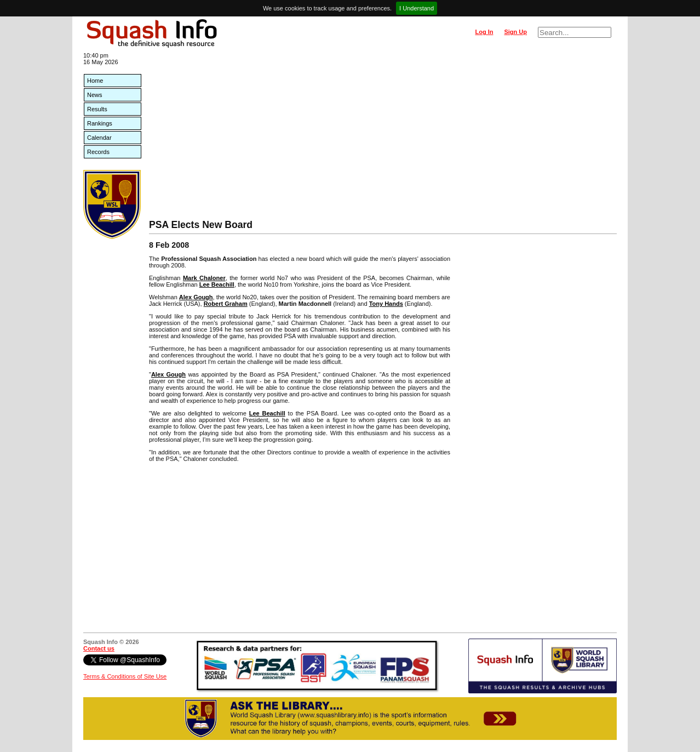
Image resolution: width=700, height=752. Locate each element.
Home (95, 81)
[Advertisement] (383, 137)
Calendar (99, 138)
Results (97, 109)
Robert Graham (226, 304)
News (95, 95)
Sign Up (515, 32)
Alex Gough (196, 297)
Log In (484, 32)
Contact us (99, 648)
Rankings (100, 123)
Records (98, 152)
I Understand (417, 8)
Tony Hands (386, 304)
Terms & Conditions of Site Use (125, 676)
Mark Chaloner (204, 278)
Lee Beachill (217, 284)
